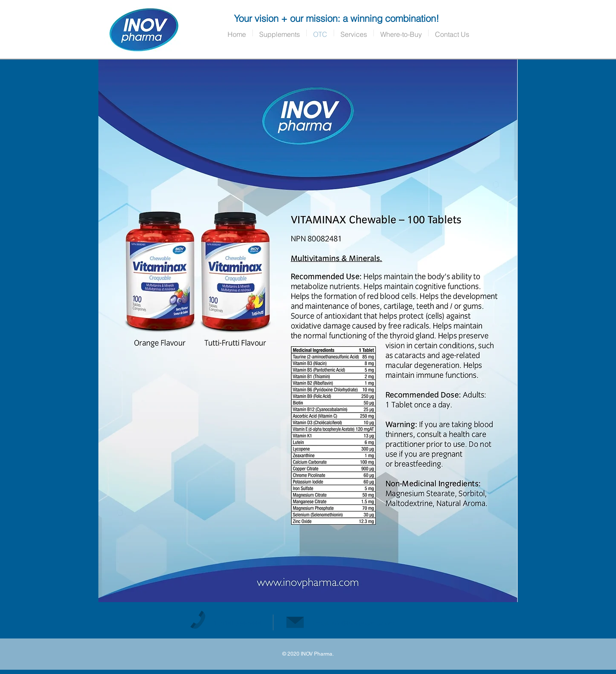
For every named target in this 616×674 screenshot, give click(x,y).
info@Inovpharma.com (363, 623)
